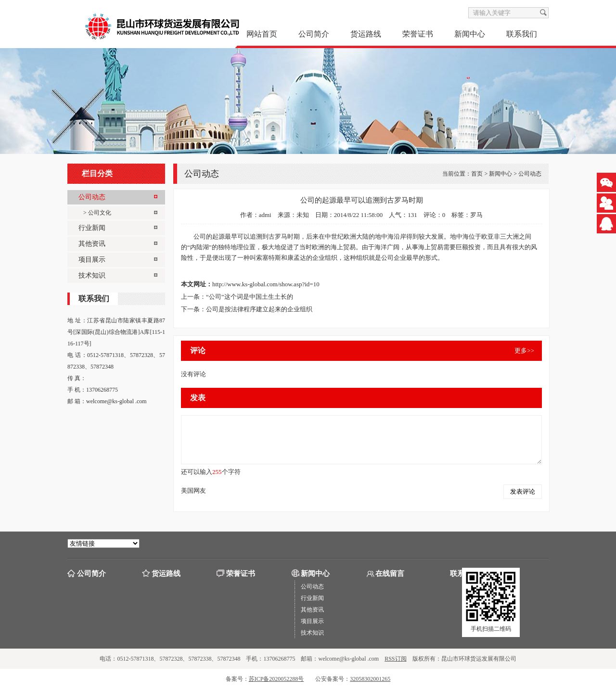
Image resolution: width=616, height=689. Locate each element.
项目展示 (312, 621)
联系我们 (522, 34)
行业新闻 (312, 598)
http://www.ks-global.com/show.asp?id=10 (266, 284)
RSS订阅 (395, 659)
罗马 (476, 215)
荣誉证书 (418, 34)
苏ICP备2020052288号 (276, 679)
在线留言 (390, 574)
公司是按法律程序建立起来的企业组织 (259, 309)
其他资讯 (312, 610)
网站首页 (262, 34)
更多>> (524, 351)
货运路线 (366, 34)
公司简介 (314, 34)
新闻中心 (470, 34)
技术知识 (312, 633)
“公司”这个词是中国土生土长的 (250, 297)
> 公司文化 (97, 213)
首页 (477, 174)
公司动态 (530, 174)
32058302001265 (370, 679)
